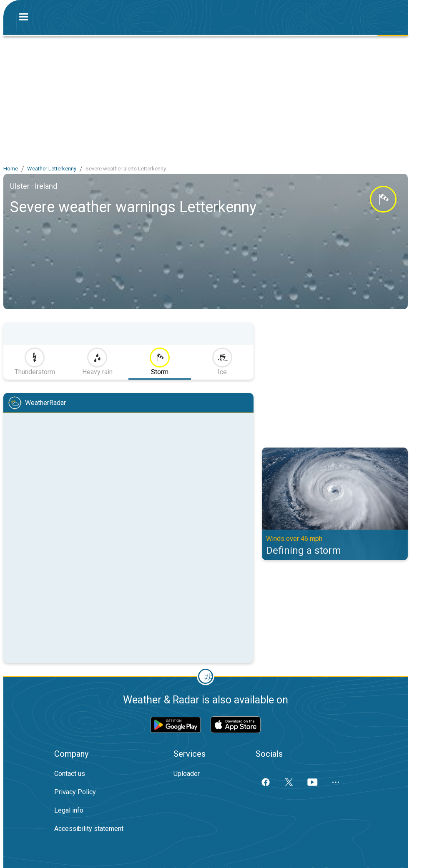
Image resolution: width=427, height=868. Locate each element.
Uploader (187, 774)
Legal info (69, 810)
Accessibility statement (89, 829)
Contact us (70, 774)
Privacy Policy (75, 792)
